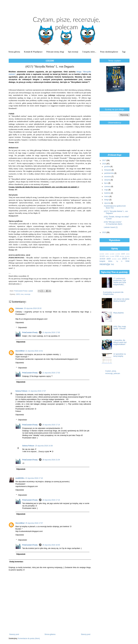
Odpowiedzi (23, 328)
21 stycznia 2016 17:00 (51, 332)
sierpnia (107, 180)
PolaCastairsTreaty (30, 332)
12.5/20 (118, 254)
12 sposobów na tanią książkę (119, 355)
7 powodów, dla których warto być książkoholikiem (120, 342)
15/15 (128, 254)
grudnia (107, 167)
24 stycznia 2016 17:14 (51, 425)
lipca (106, 183)
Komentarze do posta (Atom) (29, 638)
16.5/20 (102, 256)
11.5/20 (112, 254)
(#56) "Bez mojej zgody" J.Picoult (120, 328)
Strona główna (14, 52)
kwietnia (108, 193)
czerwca (108, 187)
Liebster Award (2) (111, 227)
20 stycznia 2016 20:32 (33, 308)
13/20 (123, 254)
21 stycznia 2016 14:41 (34, 351)
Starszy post (86, 634)
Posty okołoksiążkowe (109, 52)
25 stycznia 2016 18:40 (51, 545)
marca (107, 196)
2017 (104, 160)
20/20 (125, 259)
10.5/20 (102, 254)
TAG (112, 264)
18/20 (18, 294)
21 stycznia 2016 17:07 (37, 391)
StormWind (20, 351)
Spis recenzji (73, 52)
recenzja (27, 294)
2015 (104, 232)
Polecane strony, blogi (55, 52)
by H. (119, 261)
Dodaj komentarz (16, 562)
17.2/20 (112, 256)
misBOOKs (20, 478)
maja (106, 190)
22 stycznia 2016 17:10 (34, 478)
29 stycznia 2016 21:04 (51, 460)
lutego (107, 200)
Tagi (124, 52)
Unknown (19, 308)
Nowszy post (14, 634)
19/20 (119, 259)
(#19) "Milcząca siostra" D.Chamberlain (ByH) (113, 223)
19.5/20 (114, 259)
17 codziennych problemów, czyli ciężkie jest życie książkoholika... (120, 282)
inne (22, 294)
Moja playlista (118, 313)
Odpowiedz (20, 323)
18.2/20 (122, 256)
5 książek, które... (89, 52)
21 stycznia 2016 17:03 (51, 373)
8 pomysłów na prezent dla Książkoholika (113, 293)
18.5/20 (102, 259)
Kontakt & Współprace (33, 52)
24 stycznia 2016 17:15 (51, 500)
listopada (108, 170)
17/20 (117, 256)
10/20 (107, 254)
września (108, 177)
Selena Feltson (22, 391)
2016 (104, 164)
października (109, 173)
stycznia (108, 203)
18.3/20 (127, 256)
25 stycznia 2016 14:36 (44, 446)
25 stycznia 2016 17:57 (34, 523)
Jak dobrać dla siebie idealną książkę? (121, 300)
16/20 (107, 256)
